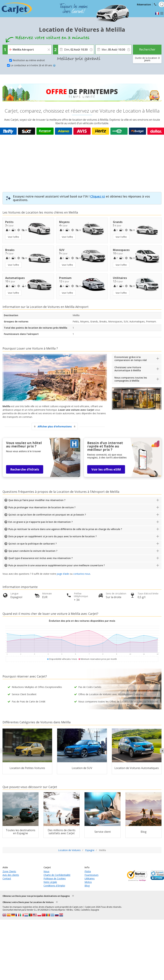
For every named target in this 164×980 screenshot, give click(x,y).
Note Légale (50, 882)
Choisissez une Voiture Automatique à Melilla (128, 369)
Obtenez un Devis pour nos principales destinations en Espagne (36, 896)
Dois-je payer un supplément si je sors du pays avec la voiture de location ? (53, 536)
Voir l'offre (13, 237)
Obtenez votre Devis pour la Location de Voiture (28, 902)
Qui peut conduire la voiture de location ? (33, 551)
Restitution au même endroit (29, 60)
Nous (46, 871)
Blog (87, 886)
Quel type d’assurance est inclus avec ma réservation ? (40, 558)
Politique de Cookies (55, 878)
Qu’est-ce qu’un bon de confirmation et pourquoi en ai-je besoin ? (47, 515)
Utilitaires (90, 878)
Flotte (88, 871)
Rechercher (147, 49)
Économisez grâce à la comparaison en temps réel (131, 359)
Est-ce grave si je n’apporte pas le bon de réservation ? (40, 522)
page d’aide (63, 574)
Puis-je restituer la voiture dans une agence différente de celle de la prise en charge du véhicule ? (65, 529)
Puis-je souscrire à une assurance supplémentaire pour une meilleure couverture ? (57, 565)
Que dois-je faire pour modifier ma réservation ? (37, 500)
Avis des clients (11, 875)
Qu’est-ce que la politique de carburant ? (33, 544)
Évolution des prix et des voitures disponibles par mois (82, 621)
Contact (7, 878)
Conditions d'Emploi (54, 886)
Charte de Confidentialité (57, 875)
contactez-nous (82, 574)
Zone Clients (9, 871)
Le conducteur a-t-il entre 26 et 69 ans (33, 65)
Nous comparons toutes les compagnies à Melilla (131, 379)
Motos (88, 882)
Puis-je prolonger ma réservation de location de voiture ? (42, 507)
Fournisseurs (91, 875)
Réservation (144, 4)
